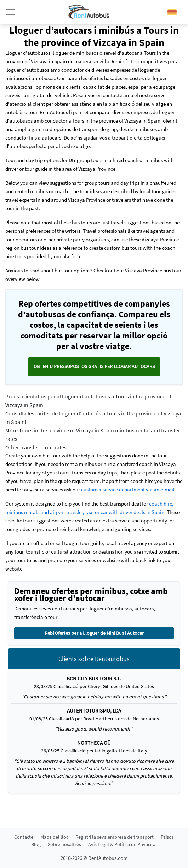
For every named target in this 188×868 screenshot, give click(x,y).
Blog (36, 844)
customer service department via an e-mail (128, 489)
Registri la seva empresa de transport (115, 837)
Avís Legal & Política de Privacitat (123, 844)
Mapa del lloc (54, 837)
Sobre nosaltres (64, 844)
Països (167, 837)
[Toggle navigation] (11, 12)
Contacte (24, 837)
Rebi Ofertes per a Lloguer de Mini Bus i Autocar (94, 633)
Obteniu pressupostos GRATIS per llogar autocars (94, 366)
